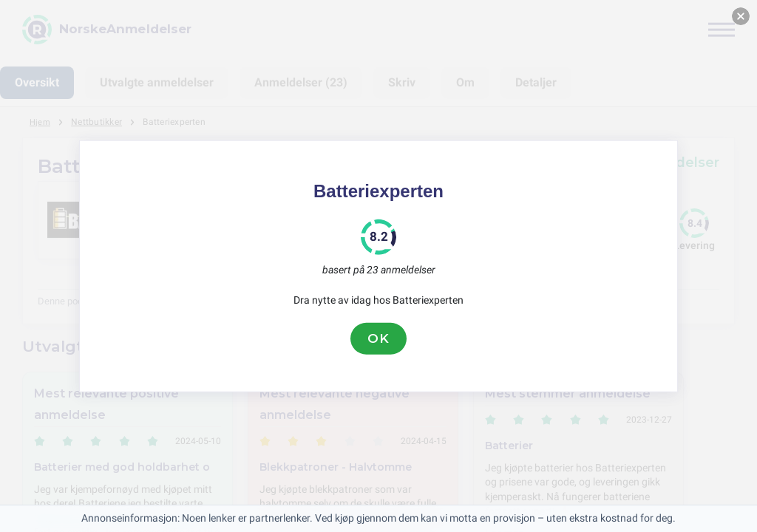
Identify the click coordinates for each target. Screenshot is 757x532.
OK (378, 338)
